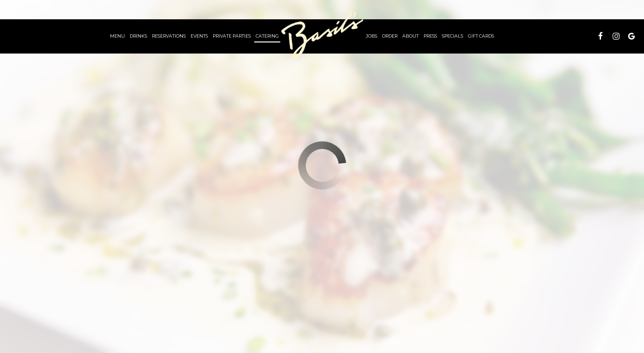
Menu (117, 36)
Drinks (138, 36)
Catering (267, 36)
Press (430, 36)
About (411, 36)
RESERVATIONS (169, 36)
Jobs (371, 36)
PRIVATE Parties (232, 36)
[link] (322, 35)
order (390, 36)
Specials (452, 36)
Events (199, 36)
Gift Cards (481, 36)
